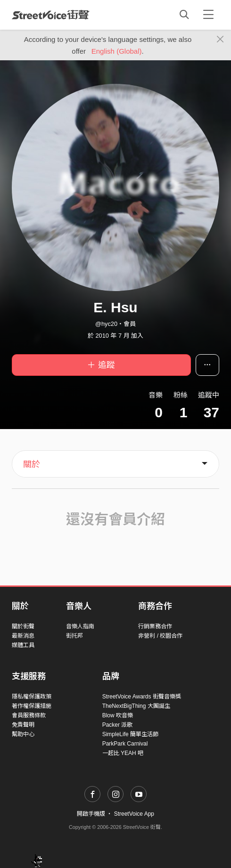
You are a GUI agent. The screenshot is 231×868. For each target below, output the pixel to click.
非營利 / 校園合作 (160, 636)
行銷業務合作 (155, 626)
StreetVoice (51, 15)
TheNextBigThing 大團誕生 (136, 706)
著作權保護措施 (32, 706)
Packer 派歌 (118, 725)
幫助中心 (23, 734)
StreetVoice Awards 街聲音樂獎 (142, 697)
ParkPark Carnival (125, 744)
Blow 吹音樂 (118, 715)
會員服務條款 (29, 715)
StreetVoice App (134, 814)
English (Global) (117, 51)
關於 (32, 464)
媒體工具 (23, 645)
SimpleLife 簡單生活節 (130, 734)
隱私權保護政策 (32, 697)
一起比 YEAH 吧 (123, 753)
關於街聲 (23, 626)
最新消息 (23, 636)
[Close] (220, 40)
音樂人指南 (80, 626)
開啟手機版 (91, 814)
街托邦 (74, 636)
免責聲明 (23, 725)
